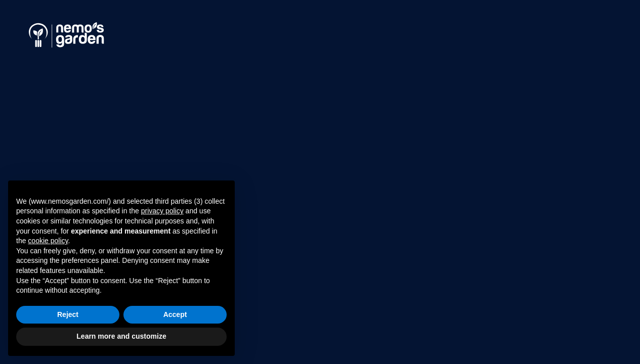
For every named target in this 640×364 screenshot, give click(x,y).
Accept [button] (175, 314)
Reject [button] (68, 314)
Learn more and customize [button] (121, 336)
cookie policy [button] (48, 241)
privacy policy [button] (162, 211)
